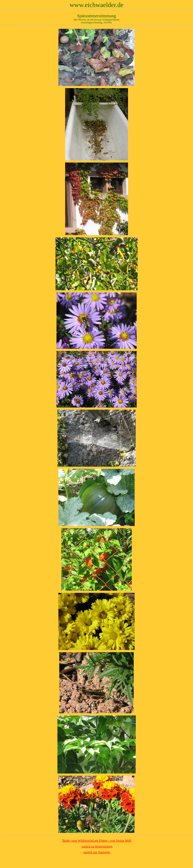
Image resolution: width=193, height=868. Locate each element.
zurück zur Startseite (97, 852)
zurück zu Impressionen (97, 846)
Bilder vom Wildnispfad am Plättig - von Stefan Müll (97, 841)
